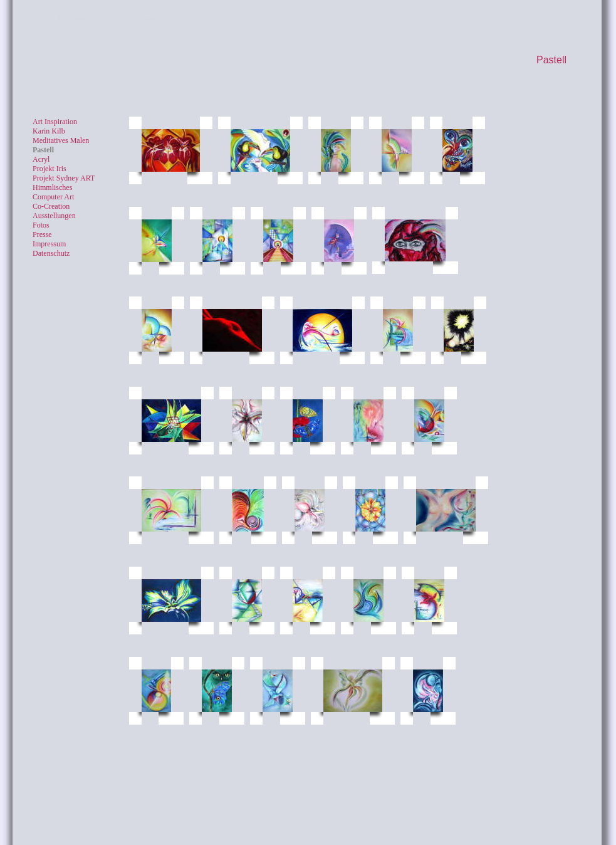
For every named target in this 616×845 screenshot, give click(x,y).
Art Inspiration (55, 122)
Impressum (49, 244)
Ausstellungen (54, 216)
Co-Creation (51, 206)
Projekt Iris (50, 169)
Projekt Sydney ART (64, 178)
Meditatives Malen (61, 140)
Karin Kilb (49, 131)
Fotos (41, 225)
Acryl (41, 159)
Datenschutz (51, 253)
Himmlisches (52, 187)
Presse (42, 234)
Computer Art (53, 197)
